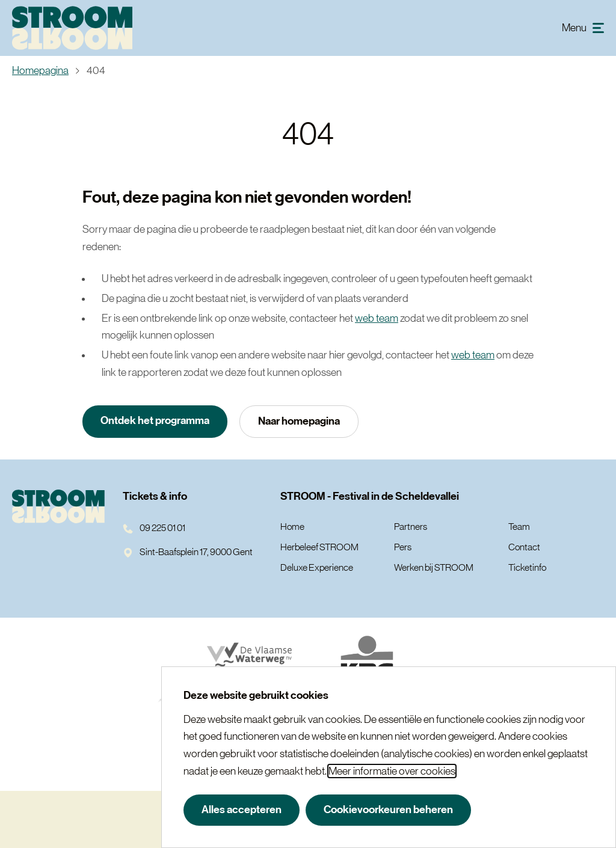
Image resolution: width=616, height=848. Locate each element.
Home (292, 526)
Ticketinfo (527, 567)
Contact (524, 547)
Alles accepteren (242, 810)
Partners (411, 526)
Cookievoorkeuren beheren (388, 810)
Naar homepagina (299, 421)
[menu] (583, 28)
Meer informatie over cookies (392, 771)
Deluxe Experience (317, 567)
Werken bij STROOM (434, 567)
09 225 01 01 (154, 527)
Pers (403, 547)
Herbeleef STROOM (319, 547)
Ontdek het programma (155, 420)
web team (377, 318)
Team (519, 526)
